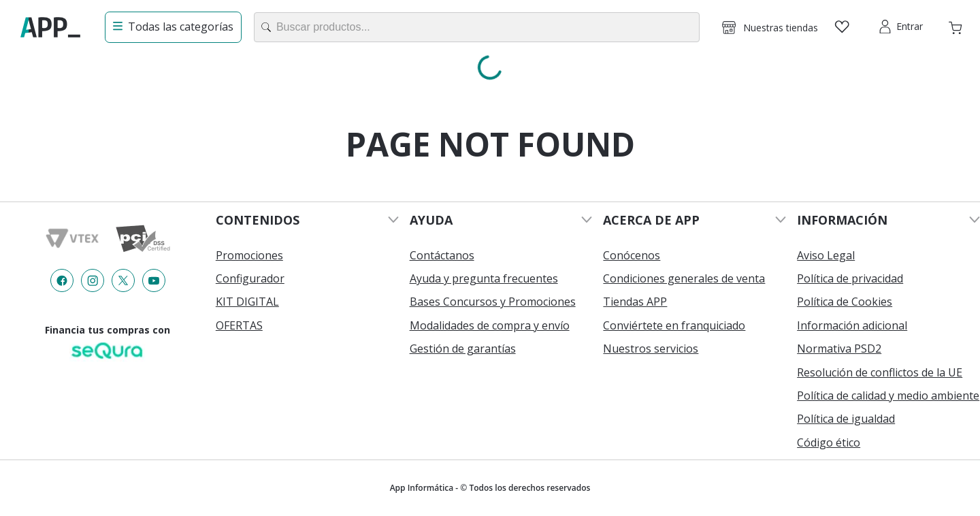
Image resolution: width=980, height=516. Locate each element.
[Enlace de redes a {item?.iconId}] (62, 280)
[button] (770, 27)
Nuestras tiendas (781, 28)
